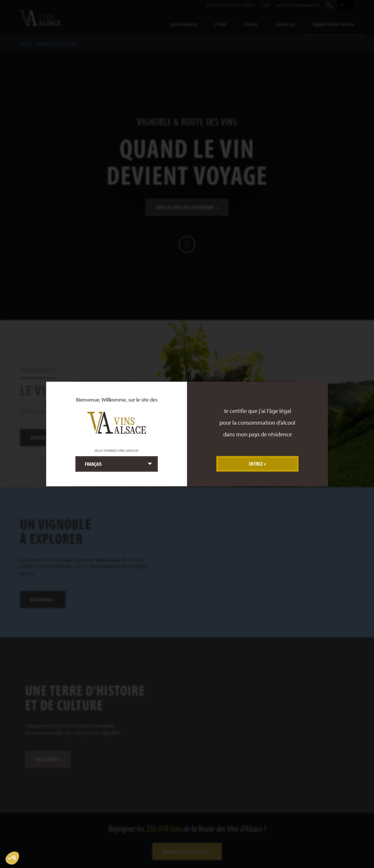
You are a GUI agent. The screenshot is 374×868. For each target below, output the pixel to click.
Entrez (256, 464)
